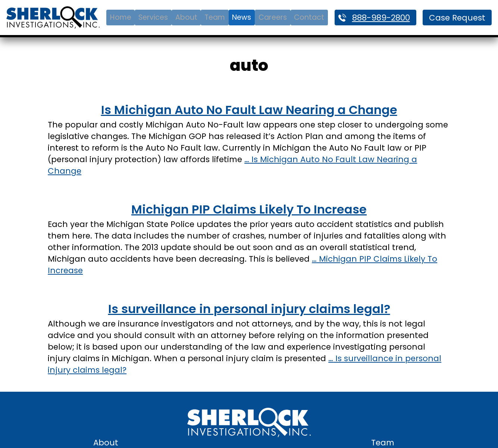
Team (215, 17)
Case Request (457, 18)
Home (121, 17)
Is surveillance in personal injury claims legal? (249, 309)
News (242, 17)
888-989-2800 (381, 18)
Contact (309, 17)
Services (153, 17)
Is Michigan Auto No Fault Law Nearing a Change (249, 110)
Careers (273, 17)
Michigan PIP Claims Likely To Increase (249, 209)
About (186, 17)
